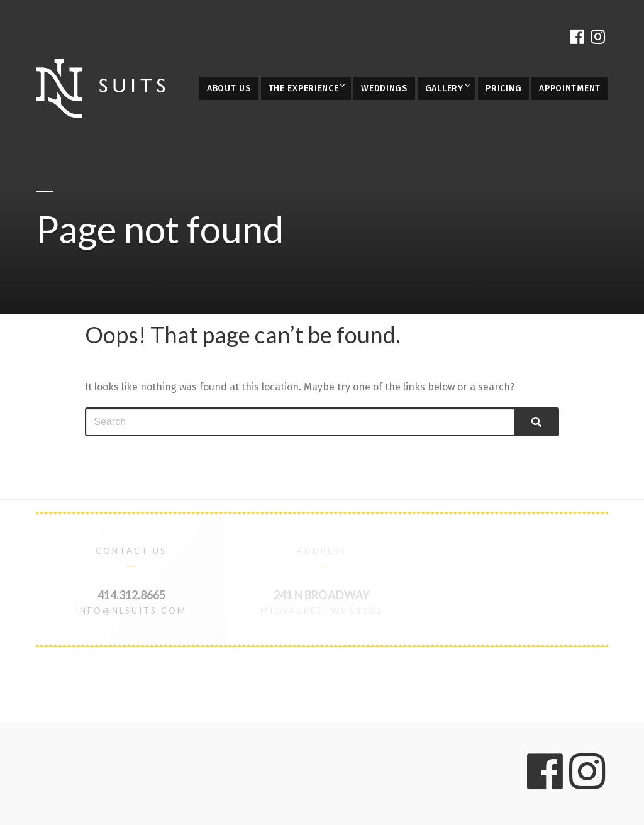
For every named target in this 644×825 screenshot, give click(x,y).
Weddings (384, 88)
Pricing (503, 88)
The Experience (304, 88)
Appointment (570, 88)
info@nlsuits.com (131, 611)
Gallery (444, 88)
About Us (229, 88)
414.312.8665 (131, 595)
